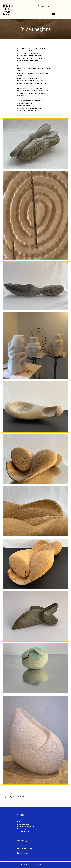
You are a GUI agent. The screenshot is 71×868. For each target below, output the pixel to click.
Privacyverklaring (24, 853)
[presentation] (4, 863)
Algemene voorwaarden (26, 848)
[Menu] (53, 14)
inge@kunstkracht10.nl (26, 826)
